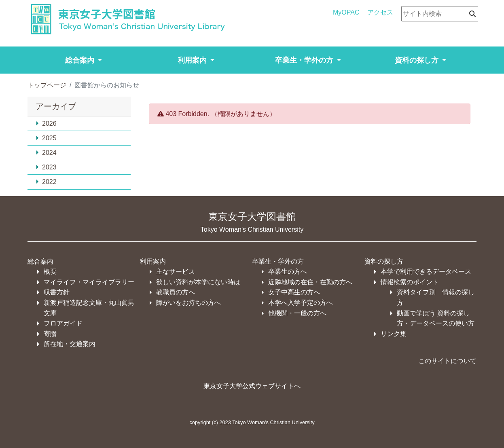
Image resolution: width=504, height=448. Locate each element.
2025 (46, 138)
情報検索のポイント (410, 282)
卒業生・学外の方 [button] (305, 60)
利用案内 (153, 261)
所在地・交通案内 (70, 344)
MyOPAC (346, 12)
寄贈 (50, 334)
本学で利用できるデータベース (426, 272)
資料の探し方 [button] (418, 60)
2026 (46, 124)
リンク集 (394, 334)
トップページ (47, 85)
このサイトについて (447, 361)
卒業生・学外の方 (278, 261)
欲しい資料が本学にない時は (198, 282)
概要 (50, 272)
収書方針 (57, 292)
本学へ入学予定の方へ (301, 303)
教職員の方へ (176, 292)
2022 (46, 182)
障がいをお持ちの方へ (188, 303)
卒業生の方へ (288, 272)
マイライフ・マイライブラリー (89, 282)
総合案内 (40, 261)
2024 (46, 153)
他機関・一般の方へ (297, 313)
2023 (46, 167)
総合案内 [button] (81, 60)
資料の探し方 (384, 261)
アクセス (380, 12)
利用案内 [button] (193, 60)
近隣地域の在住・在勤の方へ (310, 282)
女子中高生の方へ (294, 292)
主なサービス (176, 272)
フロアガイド (63, 323)
